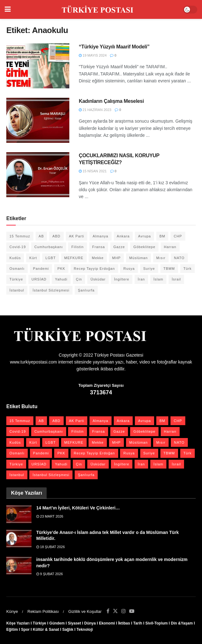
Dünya (90, 623)
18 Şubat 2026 (51, 547)
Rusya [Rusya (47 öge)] (129, 269)
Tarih (138, 623)
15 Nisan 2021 (93, 171)
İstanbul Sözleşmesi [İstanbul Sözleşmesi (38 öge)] (51, 290)
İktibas (124, 623)
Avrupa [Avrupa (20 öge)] (144, 236)
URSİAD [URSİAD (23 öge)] (39, 279)
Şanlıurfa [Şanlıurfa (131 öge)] (86, 290)
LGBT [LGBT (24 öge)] (51, 258)
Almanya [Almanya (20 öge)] (101, 236)
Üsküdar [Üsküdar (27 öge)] (98, 279)
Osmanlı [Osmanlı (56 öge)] (17, 269)
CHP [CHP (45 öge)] (178, 236)
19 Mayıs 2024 (93, 55)
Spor (25, 630)
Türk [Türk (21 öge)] (188, 269)
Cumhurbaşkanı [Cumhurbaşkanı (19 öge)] (49, 247)
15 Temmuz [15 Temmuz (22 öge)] (20, 236)
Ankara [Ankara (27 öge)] (123, 236)
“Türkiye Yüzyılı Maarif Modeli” (114, 47)
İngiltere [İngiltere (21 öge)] (122, 279)
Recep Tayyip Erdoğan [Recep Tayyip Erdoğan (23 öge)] (94, 269)
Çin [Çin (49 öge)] (79, 279)
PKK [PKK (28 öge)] (61, 269)
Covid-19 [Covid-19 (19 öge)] (18, 247)
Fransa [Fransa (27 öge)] (99, 247)
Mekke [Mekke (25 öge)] (98, 258)
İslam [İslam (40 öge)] (158, 279)
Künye (12, 611)
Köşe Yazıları (18, 623)
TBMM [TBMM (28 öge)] (169, 269)
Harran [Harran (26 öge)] (170, 247)
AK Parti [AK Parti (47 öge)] (77, 236)
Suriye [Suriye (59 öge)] (149, 269)
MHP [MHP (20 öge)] (116, 258)
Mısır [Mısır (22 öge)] (161, 258)
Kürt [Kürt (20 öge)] (33, 258)
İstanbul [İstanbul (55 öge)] (17, 290)
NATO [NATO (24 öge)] (179, 258)
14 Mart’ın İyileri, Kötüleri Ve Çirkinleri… (78, 508)
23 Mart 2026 (50, 516)
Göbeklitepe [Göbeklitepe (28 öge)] (144, 247)
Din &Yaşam (182, 623)
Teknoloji (85, 630)
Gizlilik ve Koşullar (85, 611)
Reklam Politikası (43, 611)
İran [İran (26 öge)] (141, 279)
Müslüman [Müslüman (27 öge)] (139, 258)
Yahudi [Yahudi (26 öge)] (61, 279)
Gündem (57, 623)
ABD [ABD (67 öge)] (56, 236)
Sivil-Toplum (156, 623)
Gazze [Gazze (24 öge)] (119, 247)
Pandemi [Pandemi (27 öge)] (41, 269)
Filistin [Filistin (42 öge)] (77, 247)
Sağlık (68, 630)
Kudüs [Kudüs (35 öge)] (15, 258)
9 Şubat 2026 (49, 574)
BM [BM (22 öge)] (162, 236)
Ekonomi (107, 623)
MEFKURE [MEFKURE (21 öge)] (74, 258)
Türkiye (40, 623)
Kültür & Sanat (46, 630)
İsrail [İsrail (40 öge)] (176, 279)
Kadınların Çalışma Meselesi (111, 101)
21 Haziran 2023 (95, 110)
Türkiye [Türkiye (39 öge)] (16, 279)
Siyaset (74, 623)
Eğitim (12, 630)
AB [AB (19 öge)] (41, 236)
